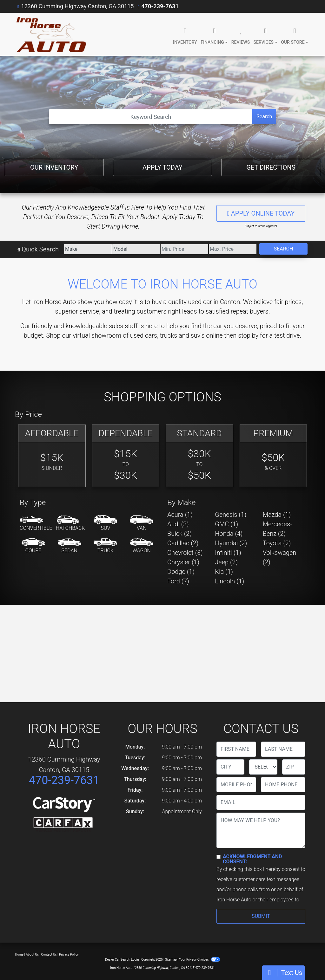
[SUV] (105, 523)
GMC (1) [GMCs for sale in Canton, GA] (226, 524)
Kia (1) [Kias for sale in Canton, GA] (224, 572)
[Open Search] (151, 117)
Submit (261, 916)
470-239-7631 (160, 6)
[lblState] (263, 767)
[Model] (136, 249)
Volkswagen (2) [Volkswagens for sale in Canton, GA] (280, 557)
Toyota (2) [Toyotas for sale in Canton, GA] (277, 543)
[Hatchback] (70, 523)
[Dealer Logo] (51, 34)
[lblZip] (294, 767)
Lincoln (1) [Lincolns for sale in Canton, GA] (229, 581)
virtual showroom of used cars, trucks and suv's (139, 335)
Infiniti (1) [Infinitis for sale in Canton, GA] (228, 553)
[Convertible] (36, 523)
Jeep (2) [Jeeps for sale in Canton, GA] (226, 562)
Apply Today (162, 167)
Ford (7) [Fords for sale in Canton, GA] (178, 581)
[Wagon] (142, 546)
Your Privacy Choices (199, 960)
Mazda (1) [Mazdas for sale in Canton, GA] (277, 515)
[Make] (88, 249)
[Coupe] (33, 546)
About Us (32, 954)
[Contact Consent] (219, 857)
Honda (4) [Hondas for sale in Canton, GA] (229, 534)
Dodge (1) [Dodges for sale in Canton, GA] (181, 572)
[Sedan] (70, 546)
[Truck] (105, 546)
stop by (248, 335)
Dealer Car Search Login (122, 960)
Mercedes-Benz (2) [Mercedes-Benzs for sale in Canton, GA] (277, 529)
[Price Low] (184, 249)
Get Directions (271, 167)
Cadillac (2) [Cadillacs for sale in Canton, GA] (183, 543)
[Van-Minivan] (142, 523)
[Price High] (233, 249)
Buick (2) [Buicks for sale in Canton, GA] (179, 534)
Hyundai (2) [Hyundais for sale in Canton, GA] (231, 543)
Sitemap (171, 960)
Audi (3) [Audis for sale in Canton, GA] (178, 524)
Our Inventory (54, 167)
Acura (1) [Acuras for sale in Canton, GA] (180, 515)
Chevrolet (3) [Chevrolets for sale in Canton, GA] (185, 553)
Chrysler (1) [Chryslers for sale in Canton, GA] (183, 562)
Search (264, 117)
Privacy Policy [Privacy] (69, 954)
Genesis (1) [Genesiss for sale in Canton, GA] (231, 515)
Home (19, 954)
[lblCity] (230, 767)
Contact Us (49, 954)
